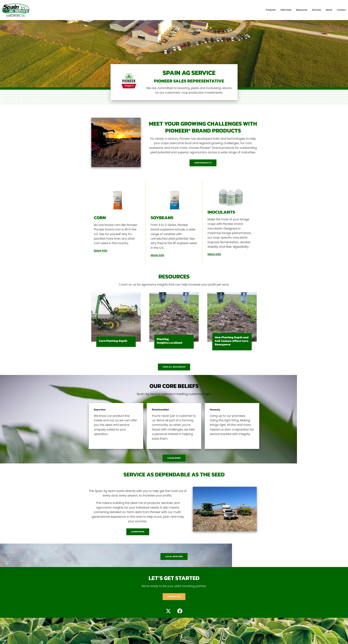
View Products (203, 163)
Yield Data (286, 10)
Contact (341, 10)
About (329, 10)
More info (101, 251)
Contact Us (174, 597)
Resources (302, 10)
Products (271, 10)
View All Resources (174, 367)
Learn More (174, 458)
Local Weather (174, 556)
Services (316, 10)
